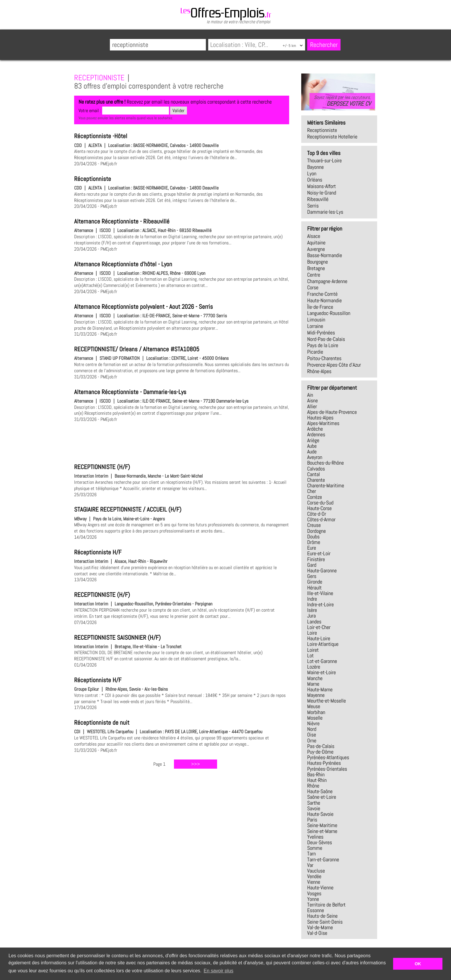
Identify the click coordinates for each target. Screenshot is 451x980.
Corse (313, 288)
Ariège (313, 440)
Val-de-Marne (320, 927)
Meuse (314, 706)
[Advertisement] (182, 442)
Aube (312, 446)
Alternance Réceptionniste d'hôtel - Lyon (123, 264)
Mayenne (316, 695)
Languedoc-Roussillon (329, 313)
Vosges (314, 894)
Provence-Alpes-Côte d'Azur (334, 365)
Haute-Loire (319, 638)
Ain (310, 395)
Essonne (316, 910)
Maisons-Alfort (321, 186)
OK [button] (418, 964)
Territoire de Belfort (326, 905)
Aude (312, 452)
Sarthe (314, 803)
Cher (312, 491)
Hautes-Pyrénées (324, 763)
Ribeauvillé (318, 199)
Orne (312, 741)
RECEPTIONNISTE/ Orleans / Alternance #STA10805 (137, 349)
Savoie (314, 808)
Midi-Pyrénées (321, 333)
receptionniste (322, 130)
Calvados (316, 469)
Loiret (313, 650)
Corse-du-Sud (320, 503)
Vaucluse (316, 871)
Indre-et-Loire (320, 605)
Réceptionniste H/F (98, 552)
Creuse (314, 525)
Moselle (315, 718)
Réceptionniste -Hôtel (101, 136)
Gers (312, 576)
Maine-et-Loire (321, 672)
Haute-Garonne (322, 571)
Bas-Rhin (316, 775)
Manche (315, 678)
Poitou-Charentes (324, 358)
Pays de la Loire (323, 345)
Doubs (313, 537)
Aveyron (315, 457)
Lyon (312, 174)
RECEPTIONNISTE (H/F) (102, 467)
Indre (312, 599)
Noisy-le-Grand (322, 193)
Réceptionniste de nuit (102, 723)
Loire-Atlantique (323, 644)
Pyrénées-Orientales (327, 769)
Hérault (314, 588)
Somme (315, 848)
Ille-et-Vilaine (320, 593)
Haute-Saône (320, 791)
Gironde (315, 582)
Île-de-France (320, 307)
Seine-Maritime (322, 825)
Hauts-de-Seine (322, 916)
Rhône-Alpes (319, 371)
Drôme (314, 542)
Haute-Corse (319, 508)
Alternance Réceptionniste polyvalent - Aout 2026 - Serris (144, 307)
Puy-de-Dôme (320, 752)
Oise (312, 735)
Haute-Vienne (320, 888)
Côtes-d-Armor (321, 520)
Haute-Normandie (324, 300)
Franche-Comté (322, 294)
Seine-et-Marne (322, 831)
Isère (312, 610)
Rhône (313, 786)
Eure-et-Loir (319, 553)
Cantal (314, 474)
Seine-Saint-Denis (325, 922)
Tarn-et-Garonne (323, 860)
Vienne (314, 882)
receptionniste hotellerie (332, 137)
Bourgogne (318, 262)
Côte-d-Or (317, 514)
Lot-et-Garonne (322, 661)
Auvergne (316, 249)
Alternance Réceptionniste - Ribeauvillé (122, 221)
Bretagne (316, 268)
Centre (314, 275)
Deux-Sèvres (320, 842)
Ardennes (316, 435)
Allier (312, 406)
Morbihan (316, 712)
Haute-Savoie (320, 814)
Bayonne (315, 167)
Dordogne (316, 531)
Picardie (315, 352)
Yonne (313, 899)
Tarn (311, 854)
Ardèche (315, 429)
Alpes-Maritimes (323, 423)
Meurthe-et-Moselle (327, 701)
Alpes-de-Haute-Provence (332, 412)
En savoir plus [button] (219, 971)
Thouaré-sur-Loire (324, 161)
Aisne (312, 401)
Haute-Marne (320, 690)
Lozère (314, 667)
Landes (314, 622)
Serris (313, 206)
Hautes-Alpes (320, 418)
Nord (312, 729)
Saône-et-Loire (322, 797)
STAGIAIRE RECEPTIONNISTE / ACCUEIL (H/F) (128, 509)
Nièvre (313, 723)
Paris (312, 820)
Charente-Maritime (326, 486)
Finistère (316, 559)
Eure (312, 548)
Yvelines (315, 837)
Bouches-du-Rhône (325, 463)
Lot (310, 656)
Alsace (314, 236)
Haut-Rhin (317, 780)
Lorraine (315, 326)
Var (310, 865)
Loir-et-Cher (319, 627)
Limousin (316, 320)
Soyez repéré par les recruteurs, (342, 101)
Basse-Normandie (325, 255)
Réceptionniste (93, 179)
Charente (316, 480)
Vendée (314, 876)
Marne (313, 684)
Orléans (315, 180)
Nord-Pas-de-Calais (326, 339)
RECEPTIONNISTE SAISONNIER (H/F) (117, 638)
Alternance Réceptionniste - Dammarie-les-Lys (130, 392)
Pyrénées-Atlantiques (328, 757)
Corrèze (315, 497)
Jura (311, 616)
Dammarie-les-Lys (325, 212)
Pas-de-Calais (321, 746)
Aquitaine (316, 243)
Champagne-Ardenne (327, 281)
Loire (312, 633)
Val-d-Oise (317, 933)
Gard (312, 565)
